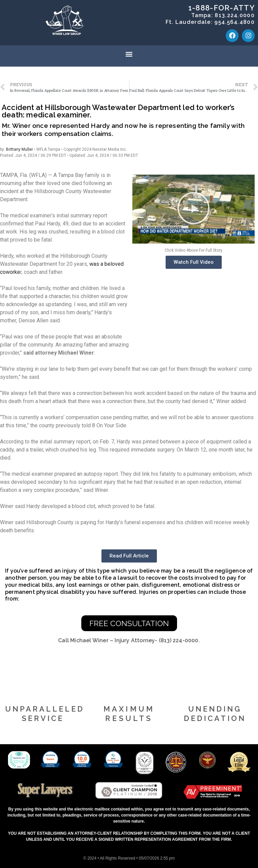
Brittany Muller (19, 149)
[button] (129, 54)
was (95, 264)
